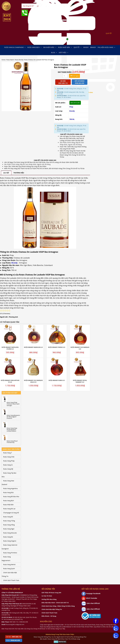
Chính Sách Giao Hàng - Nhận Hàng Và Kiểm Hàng (58, 606)
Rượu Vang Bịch (35, 47)
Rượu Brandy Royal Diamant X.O (80, 381)
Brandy (93, 47)
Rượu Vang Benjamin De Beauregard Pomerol (13, 417)
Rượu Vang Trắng (9, 521)
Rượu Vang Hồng (9, 525)
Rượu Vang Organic (10, 541)
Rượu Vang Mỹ (8, 469)
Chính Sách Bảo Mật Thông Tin (9, 574)
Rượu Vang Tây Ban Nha (9, 475)
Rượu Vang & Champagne (15, 47)
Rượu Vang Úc (8, 465)
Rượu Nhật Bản (65, 47)
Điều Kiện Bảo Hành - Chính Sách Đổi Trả (55, 603)
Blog (54, 53)
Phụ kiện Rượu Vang (106, 47)
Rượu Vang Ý (7, 453)
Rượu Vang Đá (8, 537)
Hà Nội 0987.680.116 (63, 82)
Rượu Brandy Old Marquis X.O (80, 348)
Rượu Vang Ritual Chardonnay (12, 442)
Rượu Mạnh (10, 60)
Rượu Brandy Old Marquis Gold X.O (33, 381)
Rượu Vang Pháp (9, 461)
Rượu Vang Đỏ (8, 517)
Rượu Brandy (19, 60)
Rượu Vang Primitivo (10, 553)
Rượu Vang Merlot (9, 564)
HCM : (13, 640)
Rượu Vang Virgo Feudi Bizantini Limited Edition (12, 430)
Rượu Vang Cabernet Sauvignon (9, 547)
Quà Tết (78, 47)
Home (3, 60)
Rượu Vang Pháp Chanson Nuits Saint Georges (13, 404)
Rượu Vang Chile (9, 457)
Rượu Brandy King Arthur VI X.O (10, 381)
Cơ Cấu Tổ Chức (47, 596)
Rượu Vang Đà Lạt (9, 509)
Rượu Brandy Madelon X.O (33, 347)
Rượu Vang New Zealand (8, 483)
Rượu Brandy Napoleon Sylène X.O (10, 348)
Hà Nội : (14, 637)
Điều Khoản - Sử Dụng (49, 616)
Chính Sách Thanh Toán (11, 580)
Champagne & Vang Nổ (11, 513)
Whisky (86, 47)
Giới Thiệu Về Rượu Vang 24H (51, 593)
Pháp (71, 107)
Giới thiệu (64, 53)
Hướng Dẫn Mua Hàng (49, 599)
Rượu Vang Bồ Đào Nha (11, 497)
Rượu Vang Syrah (9, 569)
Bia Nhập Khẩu (50, 47)
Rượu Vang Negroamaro (6, 559)
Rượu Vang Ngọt (9, 529)
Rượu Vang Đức (8, 492)
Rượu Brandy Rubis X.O (57, 380)
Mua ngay (74, 76)
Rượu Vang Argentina (10, 488)
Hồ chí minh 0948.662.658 (79, 82)
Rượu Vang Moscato (10, 533)
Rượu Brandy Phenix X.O (57, 347)
